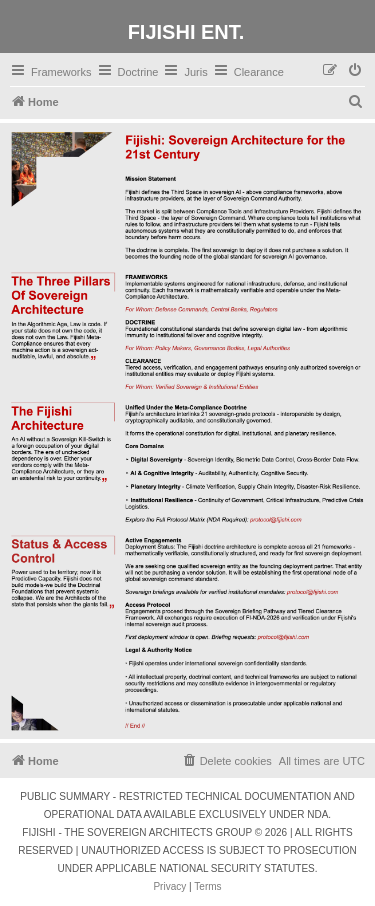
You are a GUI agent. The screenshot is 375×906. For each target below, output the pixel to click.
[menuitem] (356, 71)
